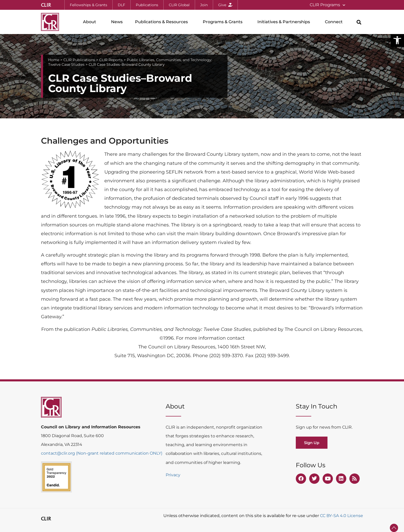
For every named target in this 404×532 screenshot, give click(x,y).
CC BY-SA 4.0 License (342, 516)
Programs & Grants (224, 22)
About (91, 22)
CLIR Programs (327, 5)
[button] (397, 40)
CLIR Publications (79, 60)
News (117, 22)
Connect (335, 22)
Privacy (173, 475)
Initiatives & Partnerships (285, 22)
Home (54, 60)
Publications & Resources (163, 22)
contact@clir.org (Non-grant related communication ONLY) (102, 453)
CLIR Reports (111, 60)
